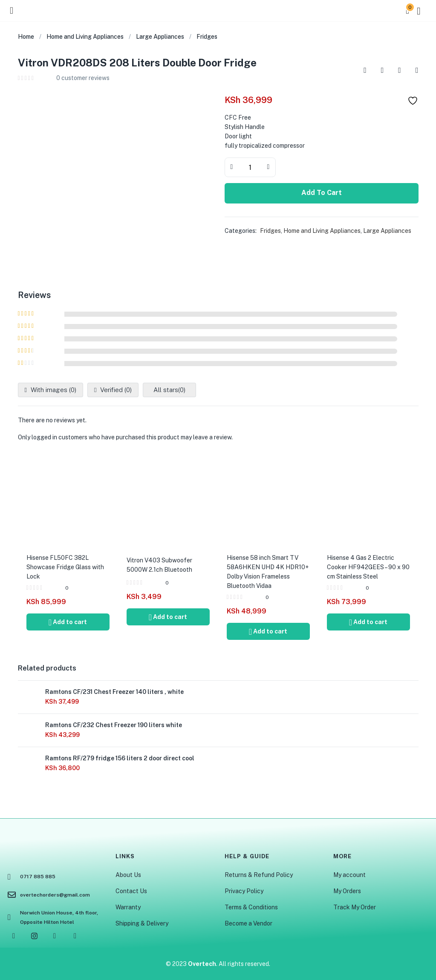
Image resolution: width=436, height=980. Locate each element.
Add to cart (322, 193)
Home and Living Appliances (85, 37)
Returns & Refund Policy (259, 875)
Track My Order (355, 907)
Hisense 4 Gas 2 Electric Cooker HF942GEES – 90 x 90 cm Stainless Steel (368, 567)
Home (26, 37)
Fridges (207, 37)
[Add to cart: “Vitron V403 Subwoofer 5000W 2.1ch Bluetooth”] (168, 617)
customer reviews (83, 78)
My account (349, 875)
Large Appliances (160, 37)
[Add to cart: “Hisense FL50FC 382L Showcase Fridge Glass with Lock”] (68, 622)
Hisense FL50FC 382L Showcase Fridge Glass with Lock (65, 567)
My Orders (347, 891)
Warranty (128, 907)
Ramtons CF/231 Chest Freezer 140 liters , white (114, 692)
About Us (128, 875)
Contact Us (131, 891)
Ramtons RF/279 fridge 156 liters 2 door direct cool (120, 758)
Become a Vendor (248, 923)
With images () (53, 390)
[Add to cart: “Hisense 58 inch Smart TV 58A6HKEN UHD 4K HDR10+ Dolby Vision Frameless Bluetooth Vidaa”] (268, 631)
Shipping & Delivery (142, 923)
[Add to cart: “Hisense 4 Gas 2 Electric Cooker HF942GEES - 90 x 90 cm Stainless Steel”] (368, 622)
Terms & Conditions (251, 907)
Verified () (115, 390)
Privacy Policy (244, 891)
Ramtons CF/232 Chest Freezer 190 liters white (114, 725)
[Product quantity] (250, 167)
